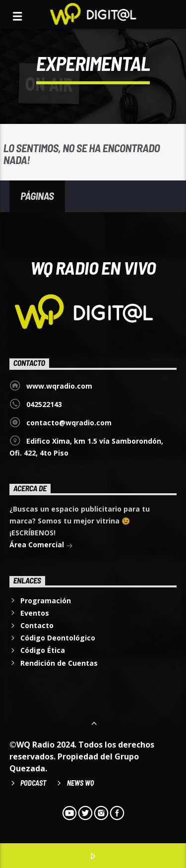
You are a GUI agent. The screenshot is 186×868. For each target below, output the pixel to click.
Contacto (37, 625)
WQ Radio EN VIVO (93, 267)
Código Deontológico (58, 638)
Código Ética (43, 650)
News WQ (80, 783)
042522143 (44, 404)
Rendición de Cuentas (59, 663)
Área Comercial (41, 546)
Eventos (35, 613)
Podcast (33, 783)
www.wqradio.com (59, 386)
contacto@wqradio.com (69, 423)
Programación (46, 601)
